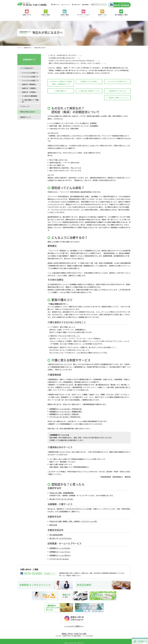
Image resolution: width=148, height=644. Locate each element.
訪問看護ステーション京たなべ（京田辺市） (65, 411)
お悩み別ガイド (28, 48)
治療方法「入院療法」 (29, 92)
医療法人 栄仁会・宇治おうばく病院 (74, 631)
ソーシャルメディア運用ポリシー (74, 623)
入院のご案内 (65, 15)
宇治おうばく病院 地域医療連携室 (62, 490)
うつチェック (25, 106)
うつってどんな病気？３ (30, 80)
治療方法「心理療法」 (29, 88)
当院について (27, 15)
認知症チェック (26, 117)
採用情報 (85, 5)
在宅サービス (102, 15)
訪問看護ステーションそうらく (60, 549)
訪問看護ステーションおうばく (60, 545)
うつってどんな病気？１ (30, 73)
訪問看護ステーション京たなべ (60, 552)
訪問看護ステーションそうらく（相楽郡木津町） (66, 409)
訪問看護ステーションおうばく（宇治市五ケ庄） (66, 406)
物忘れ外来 (53, 522)
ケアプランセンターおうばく (59, 556)
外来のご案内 (46, 15)
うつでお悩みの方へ (27, 68)
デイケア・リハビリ (83, 15)
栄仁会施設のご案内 (121, 15)
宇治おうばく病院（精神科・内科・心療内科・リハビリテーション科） (74, 518)
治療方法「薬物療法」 (29, 84)
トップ (19, 48)
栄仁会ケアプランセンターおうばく (62, 496)
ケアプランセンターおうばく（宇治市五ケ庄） (65, 414)
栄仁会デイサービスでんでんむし (61, 535)
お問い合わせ (76, 5)
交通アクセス (55, 5)
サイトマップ (65, 5)
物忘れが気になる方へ (28, 112)
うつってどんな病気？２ (30, 77)
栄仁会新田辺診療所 (56, 532)
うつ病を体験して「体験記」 (30, 101)
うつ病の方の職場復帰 (29, 96)
